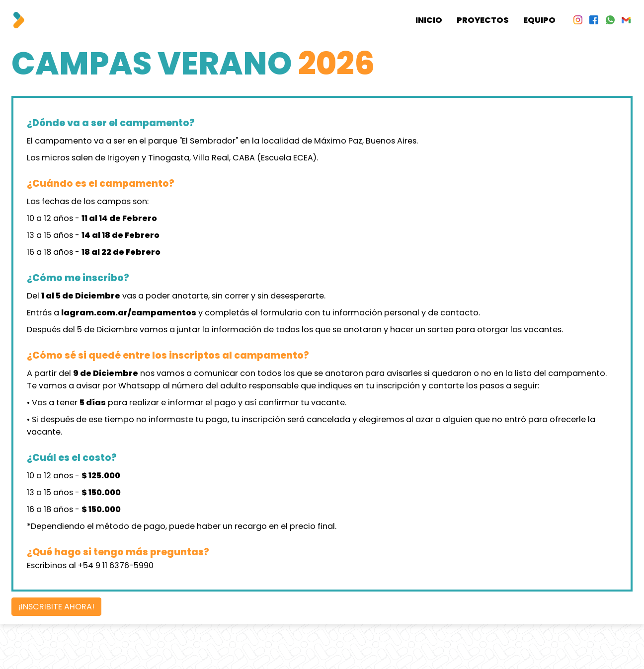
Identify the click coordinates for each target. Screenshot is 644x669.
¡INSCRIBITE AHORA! (57, 607)
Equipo (539, 20)
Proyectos (483, 20)
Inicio (429, 20)
